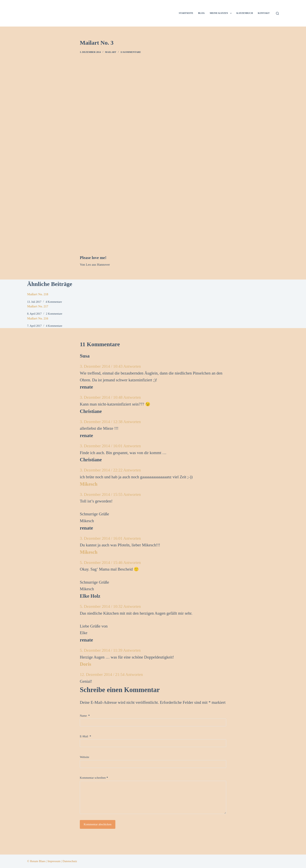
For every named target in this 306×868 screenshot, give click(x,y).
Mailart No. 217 (38, 306)
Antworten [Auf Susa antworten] (132, 366)
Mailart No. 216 (38, 318)
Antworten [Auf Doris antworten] (134, 675)
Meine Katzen (221, 13)
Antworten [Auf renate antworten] (132, 397)
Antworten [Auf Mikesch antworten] (132, 494)
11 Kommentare (131, 52)
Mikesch (89, 484)
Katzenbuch (245, 13)
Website (85, 757)
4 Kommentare (54, 302)
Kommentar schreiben (94, 778)
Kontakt (264, 13)
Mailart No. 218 (38, 294)
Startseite (186, 13)
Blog (201, 13)
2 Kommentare (54, 314)
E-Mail (85, 736)
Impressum (54, 861)
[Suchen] (277, 13)
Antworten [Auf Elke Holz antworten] (132, 606)
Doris (85, 664)
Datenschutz (70, 861)
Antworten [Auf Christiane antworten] (132, 422)
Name (85, 716)
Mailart (111, 52)
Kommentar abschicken (98, 824)
